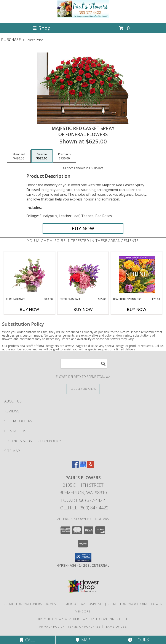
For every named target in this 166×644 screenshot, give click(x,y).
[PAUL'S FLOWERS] (83, 17)
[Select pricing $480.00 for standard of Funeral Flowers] (19, 156)
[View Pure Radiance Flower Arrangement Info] (30, 274)
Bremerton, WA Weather (59, 619)
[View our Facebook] (75, 466)
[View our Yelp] (91, 466)
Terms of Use (115, 627)
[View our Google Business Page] (83, 466)
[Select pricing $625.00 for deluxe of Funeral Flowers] (42, 156)
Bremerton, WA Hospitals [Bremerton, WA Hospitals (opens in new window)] (82, 604)
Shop (41, 28)
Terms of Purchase (84, 627)
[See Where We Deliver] (83, 389)
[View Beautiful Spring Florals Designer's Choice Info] (137, 274)
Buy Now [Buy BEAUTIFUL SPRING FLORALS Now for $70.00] (137, 309)
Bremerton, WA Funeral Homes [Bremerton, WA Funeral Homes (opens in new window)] (30, 604)
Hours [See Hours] (138, 640)
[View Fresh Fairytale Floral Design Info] (83, 274)
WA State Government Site (105, 619)
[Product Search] (84, 364)
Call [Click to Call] (28, 640)
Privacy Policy (52, 627)
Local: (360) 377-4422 (83, 500)
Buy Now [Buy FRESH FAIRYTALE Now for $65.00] (83, 309)
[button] (83, 557)
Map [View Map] (83, 640)
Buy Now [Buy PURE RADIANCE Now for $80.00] (29, 309)
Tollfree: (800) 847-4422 (83, 508)
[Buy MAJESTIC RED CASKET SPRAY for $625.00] (83, 229)
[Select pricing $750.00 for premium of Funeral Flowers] (64, 156)
